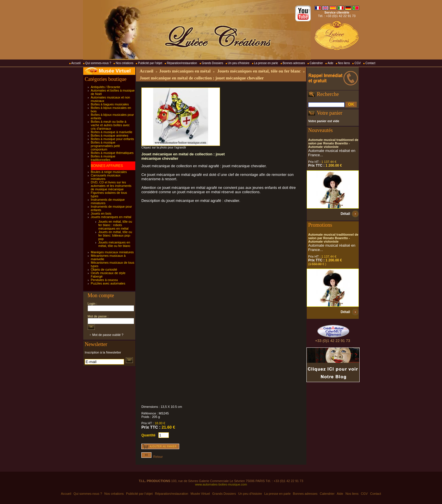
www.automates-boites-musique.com (221, 484)
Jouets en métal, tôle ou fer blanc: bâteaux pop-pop (115, 235)
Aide (330, 63)
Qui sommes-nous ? (98, 63)
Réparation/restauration (182, 63)
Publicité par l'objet (150, 63)
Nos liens (344, 63)
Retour (152, 457)
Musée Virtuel (115, 71)
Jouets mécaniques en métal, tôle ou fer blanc (114, 244)
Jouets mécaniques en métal (111, 217)
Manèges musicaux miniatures (112, 252)
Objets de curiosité (104, 269)
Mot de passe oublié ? (108, 335)
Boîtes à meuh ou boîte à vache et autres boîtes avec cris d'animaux (110, 125)
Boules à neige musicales (109, 172)
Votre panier (330, 113)
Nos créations (124, 63)
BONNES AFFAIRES (107, 166)
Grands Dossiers (212, 63)
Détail (345, 214)
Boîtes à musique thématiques (112, 153)
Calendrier (316, 63)
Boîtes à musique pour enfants (112, 139)
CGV (358, 63)
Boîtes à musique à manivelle (112, 132)
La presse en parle (266, 63)
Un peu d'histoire (239, 63)
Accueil (76, 63)
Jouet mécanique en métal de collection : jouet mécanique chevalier (202, 78)
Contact (370, 63)
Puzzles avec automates (108, 283)
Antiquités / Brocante (106, 87)
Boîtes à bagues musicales (110, 104)
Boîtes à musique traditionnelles (103, 158)
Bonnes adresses (294, 63)
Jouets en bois (101, 213)
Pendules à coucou (104, 280)
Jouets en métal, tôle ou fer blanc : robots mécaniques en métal (115, 225)
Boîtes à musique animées (110, 135)
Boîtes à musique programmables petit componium (105, 146)
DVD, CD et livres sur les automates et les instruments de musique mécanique (111, 186)
